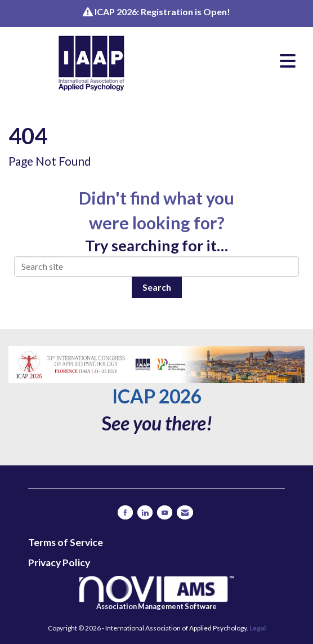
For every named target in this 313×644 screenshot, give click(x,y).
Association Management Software (157, 593)
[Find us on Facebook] (125, 512)
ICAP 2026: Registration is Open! (162, 12)
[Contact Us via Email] (185, 512)
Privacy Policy (59, 563)
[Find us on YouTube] (165, 512)
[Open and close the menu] (238, 61)
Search (157, 287)
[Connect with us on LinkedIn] (145, 512)
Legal (258, 628)
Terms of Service (66, 542)
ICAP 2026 (157, 396)
